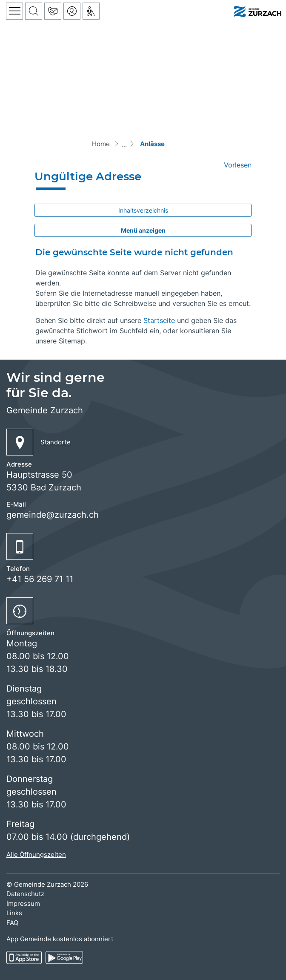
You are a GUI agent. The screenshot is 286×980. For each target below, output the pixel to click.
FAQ (12, 923)
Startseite (159, 320)
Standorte (56, 442)
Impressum (23, 904)
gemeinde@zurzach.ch (53, 515)
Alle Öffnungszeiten (36, 855)
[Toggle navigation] (14, 11)
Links (14, 913)
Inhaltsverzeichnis (143, 210)
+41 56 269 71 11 (40, 579)
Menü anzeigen (143, 230)
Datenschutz (25, 894)
